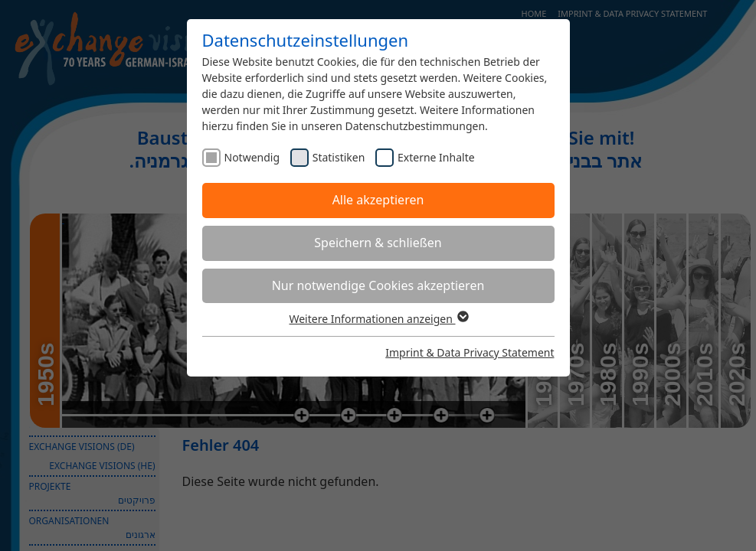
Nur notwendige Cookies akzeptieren (378, 285)
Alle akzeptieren (378, 200)
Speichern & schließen (378, 243)
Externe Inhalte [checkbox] (436, 157)
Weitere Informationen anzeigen (378, 319)
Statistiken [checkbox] (339, 157)
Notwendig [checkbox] (252, 157)
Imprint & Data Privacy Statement (470, 352)
